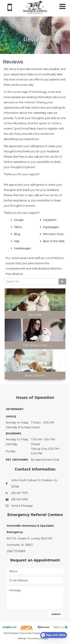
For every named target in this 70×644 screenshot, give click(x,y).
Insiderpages (22, 248)
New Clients (35, 376)
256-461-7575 (19, 493)
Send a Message (22, 506)
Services (35, 315)
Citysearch (50, 220)
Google (19, 220)
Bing (17, 234)
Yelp (17, 241)
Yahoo (18, 227)
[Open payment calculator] (54, 635)
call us (38, 157)
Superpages (51, 227)
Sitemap (22, 638)
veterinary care (43, 113)
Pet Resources (35, 345)
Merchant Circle (53, 234)
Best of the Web (54, 241)
